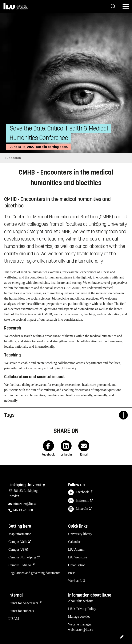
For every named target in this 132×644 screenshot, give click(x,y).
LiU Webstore (78, 557)
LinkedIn (78, 509)
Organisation (77, 565)
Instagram (79, 501)
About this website (81, 601)
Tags (62, 415)
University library (80, 534)
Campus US (17, 549)
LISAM (14, 619)
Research (14, 158)
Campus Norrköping (22, 557)
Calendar (74, 542)
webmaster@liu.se (81, 630)
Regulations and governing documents (34, 573)
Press (72, 573)
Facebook (79, 492)
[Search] (113, 6)
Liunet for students (21, 611)
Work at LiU (77, 581)
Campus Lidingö (20, 565)
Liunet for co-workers (23, 603)
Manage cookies (79, 616)
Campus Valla (18, 542)
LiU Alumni (76, 549)
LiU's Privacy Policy (82, 609)
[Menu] (126, 6)
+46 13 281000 (23, 510)
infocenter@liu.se (24, 504)
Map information (20, 534)
